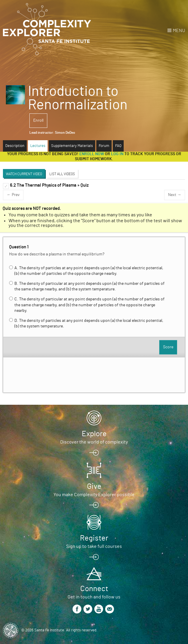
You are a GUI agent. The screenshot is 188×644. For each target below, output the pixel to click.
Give (94, 486)
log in (117, 154)
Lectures (38, 146)
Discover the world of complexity (94, 442)
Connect (94, 589)
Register (94, 538)
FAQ (118, 146)
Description (15, 146)
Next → (175, 195)
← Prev (13, 195)
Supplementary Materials (72, 146)
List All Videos (62, 174)
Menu (179, 31)
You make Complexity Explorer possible (94, 495)
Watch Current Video (24, 174)
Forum (104, 146)
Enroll (38, 121)
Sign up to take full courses (94, 546)
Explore (94, 434)
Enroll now (92, 154)
